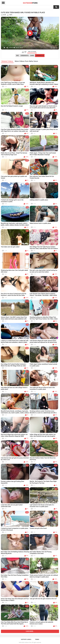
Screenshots (25, 56)
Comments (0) (40, 56)
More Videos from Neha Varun (26, 61)
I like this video (23, 52)
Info (17, 56)
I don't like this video (25, 52)
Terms (37, 639)
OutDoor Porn (28, 642)
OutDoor (30, 3)
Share (32, 56)
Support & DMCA (26, 639)
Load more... (30, 631)
